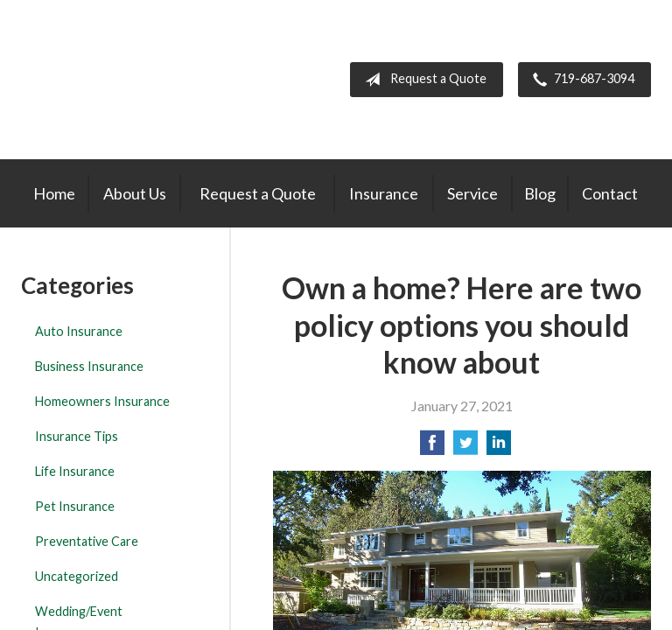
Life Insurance (75, 471)
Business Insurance (89, 366)
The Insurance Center (121, 80)
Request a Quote (422, 80)
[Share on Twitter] (465, 448)
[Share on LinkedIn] (499, 448)
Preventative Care (87, 541)
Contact (610, 193)
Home (54, 193)
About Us (135, 193)
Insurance (384, 193)
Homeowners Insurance (102, 401)
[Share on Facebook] (432, 448)
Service (472, 193)
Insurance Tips (77, 436)
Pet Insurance (75, 506)
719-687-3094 (580, 80)
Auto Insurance (79, 331)
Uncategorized (77, 576)
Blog (540, 193)
